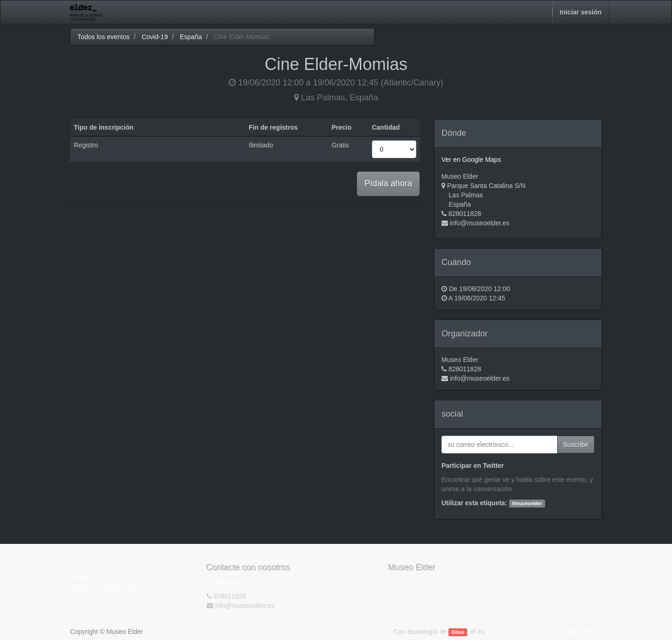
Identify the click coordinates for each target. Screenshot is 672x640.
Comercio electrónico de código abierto (543, 632)
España (191, 37)
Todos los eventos (104, 37)
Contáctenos (225, 582)
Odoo (458, 632)
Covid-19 (155, 37)
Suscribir (576, 445)
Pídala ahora (388, 183)
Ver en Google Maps (471, 160)
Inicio (78, 568)
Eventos (82, 577)
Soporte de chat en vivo (104, 587)
